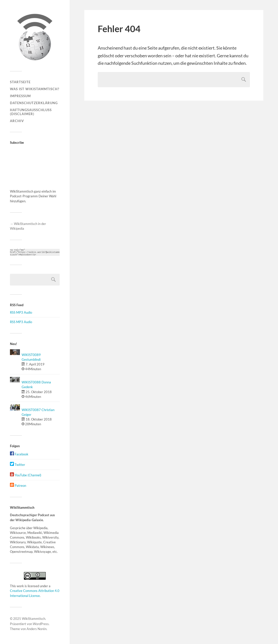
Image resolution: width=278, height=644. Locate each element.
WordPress (41, 624)
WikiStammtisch (34, 619)
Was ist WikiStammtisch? (35, 89)
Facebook (19, 454)
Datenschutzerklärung (34, 103)
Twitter (18, 465)
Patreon (18, 486)
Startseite (20, 82)
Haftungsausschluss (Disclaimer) (31, 112)
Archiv (17, 121)
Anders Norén (37, 629)
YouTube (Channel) (26, 475)
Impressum (20, 96)
